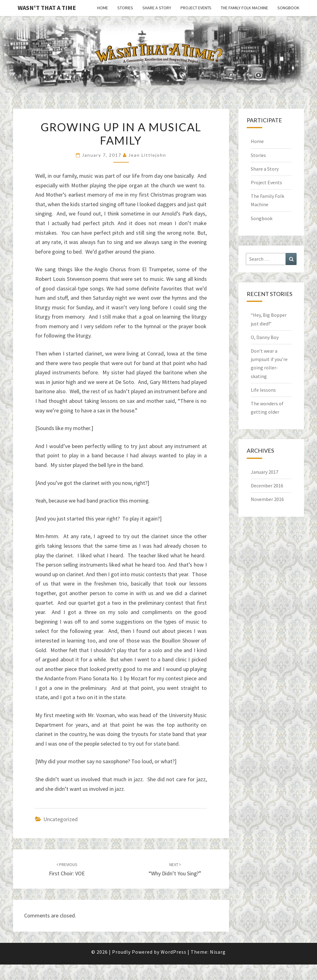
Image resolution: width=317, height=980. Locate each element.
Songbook (288, 8)
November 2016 (267, 499)
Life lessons (263, 390)
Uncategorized (61, 819)
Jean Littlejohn (147, 155)
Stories (125, 8)
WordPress (174, 952)
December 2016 (267, 486)
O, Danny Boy (265, 337)
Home (103, 8)
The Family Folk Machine (244, 8)
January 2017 (265, 472)
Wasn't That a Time (47, 8)
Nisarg (218, 952)
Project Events (196, 8)
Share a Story (157, 8)
